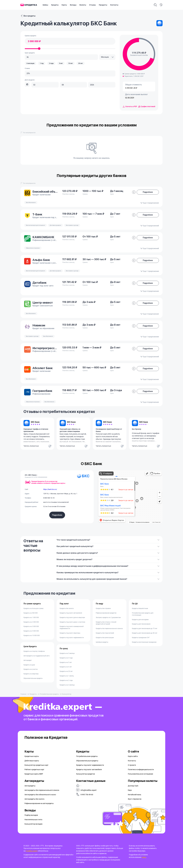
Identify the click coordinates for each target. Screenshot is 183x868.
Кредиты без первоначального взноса (109, 629)
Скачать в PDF (130, 106)
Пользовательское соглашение (140, 774)
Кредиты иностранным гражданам (144, 642)
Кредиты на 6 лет (66, 667)
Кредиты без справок (103, 608)
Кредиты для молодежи (140, 620)
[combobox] (107, 57)
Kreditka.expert (32, 851)
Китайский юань (135, 795)
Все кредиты (28, 16)
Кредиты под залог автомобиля (71, 613)
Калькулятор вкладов (33, 824)
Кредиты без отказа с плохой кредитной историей (106, 623)
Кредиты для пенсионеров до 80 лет (145, 633)
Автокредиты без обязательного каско (40, 795)
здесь (144, 857)
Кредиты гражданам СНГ (141, 638)
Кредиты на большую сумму (34, 608)
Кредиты (55, 5)
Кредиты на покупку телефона (34, 651)
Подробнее (57, 515)
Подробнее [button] (148, 192)
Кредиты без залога (67, 608)
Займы (45, 5)
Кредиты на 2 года (66, 680)
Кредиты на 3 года (66, 658)
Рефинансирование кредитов (106, 613)
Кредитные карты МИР (34, 774)
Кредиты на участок (31, 669)
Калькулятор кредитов (85, 774)
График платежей (147, 106)
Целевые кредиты (102, 642)
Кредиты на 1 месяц (67, 676)
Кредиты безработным (140, 608)
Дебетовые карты (32, 761)
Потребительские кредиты (49, 694)
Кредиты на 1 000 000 (31, 618)
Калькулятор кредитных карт (36, 765)
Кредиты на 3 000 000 (31, 626)
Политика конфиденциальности (141, 769)
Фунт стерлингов (135, 799)
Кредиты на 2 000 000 (31, 622)
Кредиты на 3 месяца (67, 653)
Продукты (103, 5)
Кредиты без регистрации (105, 638)
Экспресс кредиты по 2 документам (108, 618)
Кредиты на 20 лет (66, 671)
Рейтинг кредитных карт (34, 769)
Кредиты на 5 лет (66, 662)
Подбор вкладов (31, 815)
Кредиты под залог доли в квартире (72, 618)
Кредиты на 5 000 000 (31, 631)
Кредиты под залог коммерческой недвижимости (72, 627)
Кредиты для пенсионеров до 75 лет (145, 629)
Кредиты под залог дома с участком (72, 622)
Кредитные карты (32, 756)
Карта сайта (133, 756)
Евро (130, 790)
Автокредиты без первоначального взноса (42, 790)
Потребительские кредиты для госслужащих (143, 614)
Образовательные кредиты (33, 678)
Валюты (83, 5)
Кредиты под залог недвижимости (72, 638)
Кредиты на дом (29, 665)
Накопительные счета (33, 820)
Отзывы (92, 5)
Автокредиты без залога (34, 799)
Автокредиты (30, 786)
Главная (23, 694)
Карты (64, 5)
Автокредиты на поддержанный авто (37, 656)
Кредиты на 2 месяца (67, 685)
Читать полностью (31, 446)
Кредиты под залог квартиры (70, 633)
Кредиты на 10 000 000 (32, 635)
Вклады (73, 5)
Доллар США (133, 786)
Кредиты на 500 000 (31, 613)
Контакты (114, 5)
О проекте (132, 765)
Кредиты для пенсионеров (141, 624)
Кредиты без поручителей (105, 633)
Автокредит (28, 660)
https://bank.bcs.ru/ (50, 489)
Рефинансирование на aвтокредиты (39, 803)
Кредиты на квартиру (31, 674)
